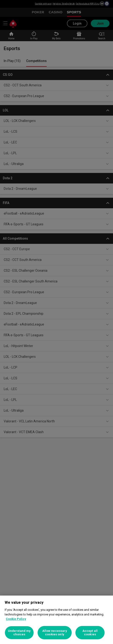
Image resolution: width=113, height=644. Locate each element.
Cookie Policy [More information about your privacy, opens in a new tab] (16, 619)
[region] (56, 620)
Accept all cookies (90, 633)
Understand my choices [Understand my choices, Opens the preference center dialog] (19, 633)
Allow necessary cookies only (55, 633)
